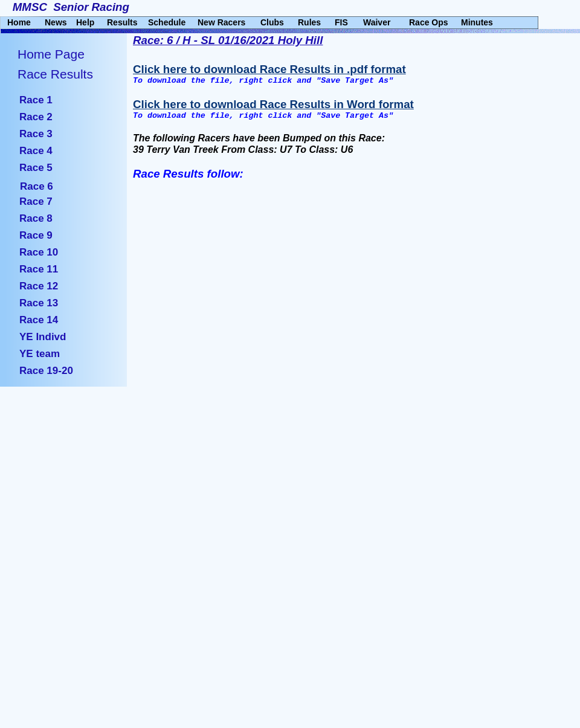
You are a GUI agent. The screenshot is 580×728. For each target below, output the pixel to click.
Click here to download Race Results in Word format (273, 104)
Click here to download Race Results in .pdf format (269, 69)
